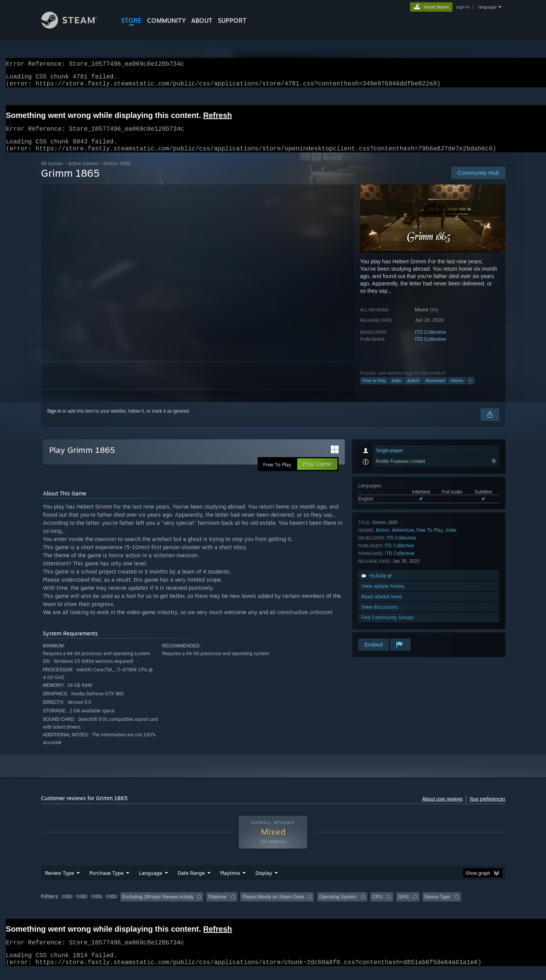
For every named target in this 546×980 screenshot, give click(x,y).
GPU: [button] (404, 906)
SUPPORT (232, 20)
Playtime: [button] (218, 906)
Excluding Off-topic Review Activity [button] (158, 906)
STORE (131, 20)
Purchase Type (106, 882)
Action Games (83, 173)
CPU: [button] (378, 906)
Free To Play (430, 539)
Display (264, 882)
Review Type (59, 882)
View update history (383, 595)
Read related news (382, 606)
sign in (463, 7)
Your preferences (487, 808)
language (487, 7)
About (202, 20)
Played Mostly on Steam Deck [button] (273, 906)
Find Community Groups (388, 627)
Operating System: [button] (338, 906)
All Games (52, 173)
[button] (67, 906)
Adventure (435, 390)
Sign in (54, 420)
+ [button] (471, 390)
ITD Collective (430, 341)
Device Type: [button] (438, 906)
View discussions (380, 616)
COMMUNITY (166, 20)
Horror (457, 390)
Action (413, 390)
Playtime (230, 882)
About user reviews (442, 808)
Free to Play (374, 390)
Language (151, 882)
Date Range (191, 882)
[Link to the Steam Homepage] (75, 26)
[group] (273, 907)
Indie (397, 390)
